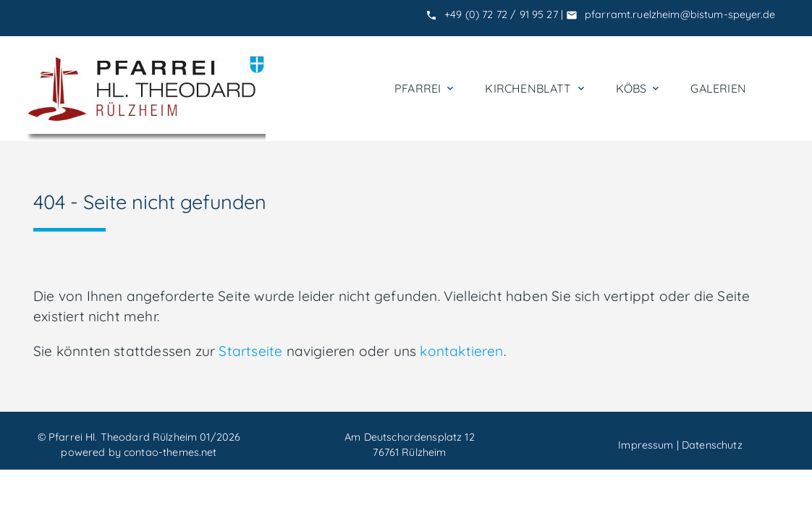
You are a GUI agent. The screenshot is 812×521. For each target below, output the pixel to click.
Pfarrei (425, 88)
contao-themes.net (170, 452)
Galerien (718, 88)
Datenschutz (712, 445)
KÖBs (639, 88)
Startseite (250, 351)
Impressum (646, 445)
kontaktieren (461, 351)
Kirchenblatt (536, 88)
